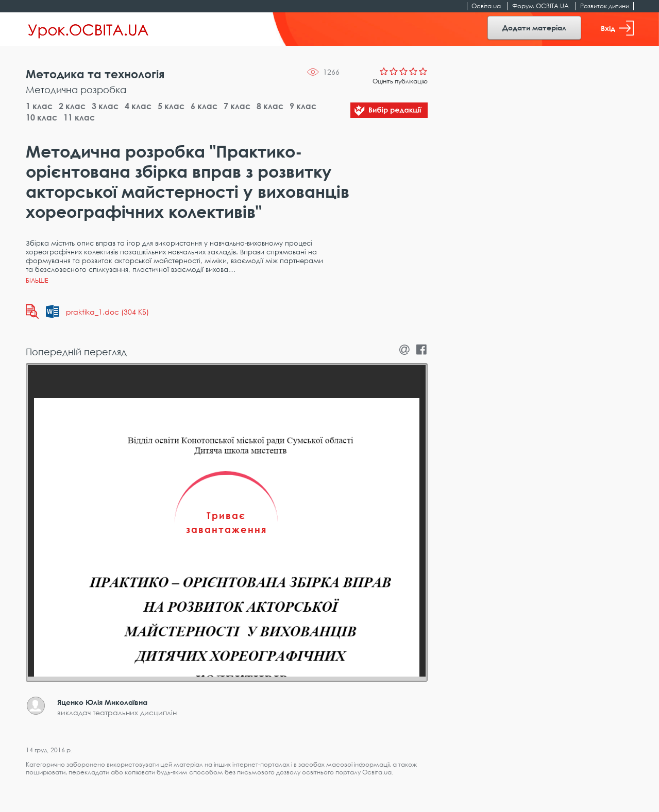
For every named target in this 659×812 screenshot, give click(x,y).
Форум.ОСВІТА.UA (540, 6)
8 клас (270, 106)
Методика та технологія (95, 74)
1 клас (39, 106)
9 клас (303, 106)
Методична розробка (76, 90)
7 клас (237, 106)
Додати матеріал (534, 28)
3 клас (105, 106)
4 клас (138, 106)
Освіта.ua (486, 6)
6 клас (204, 106)
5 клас (171, 106)
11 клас (79, 117)
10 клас (41, 117)
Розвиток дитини (605, 6)
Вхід (617, 28)
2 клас (72, 106)
